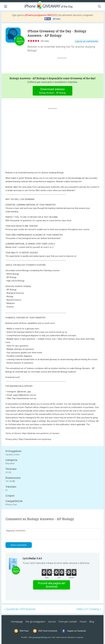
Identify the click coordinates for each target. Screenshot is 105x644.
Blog (92, 622)
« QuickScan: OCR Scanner (20, 609)
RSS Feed (24, 631)
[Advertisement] (63, 66)
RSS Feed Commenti (48, 631)
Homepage (17, 622)
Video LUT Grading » (89, 609)
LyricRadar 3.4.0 (32, 558)
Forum (83, 622)
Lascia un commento (87, 41)
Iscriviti (52, 622)
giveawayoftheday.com (42, 637)
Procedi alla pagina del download (51, 585)
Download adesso (53, 91)
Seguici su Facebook (77, 631)
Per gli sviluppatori (35, 622)
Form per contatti (68, 622)
